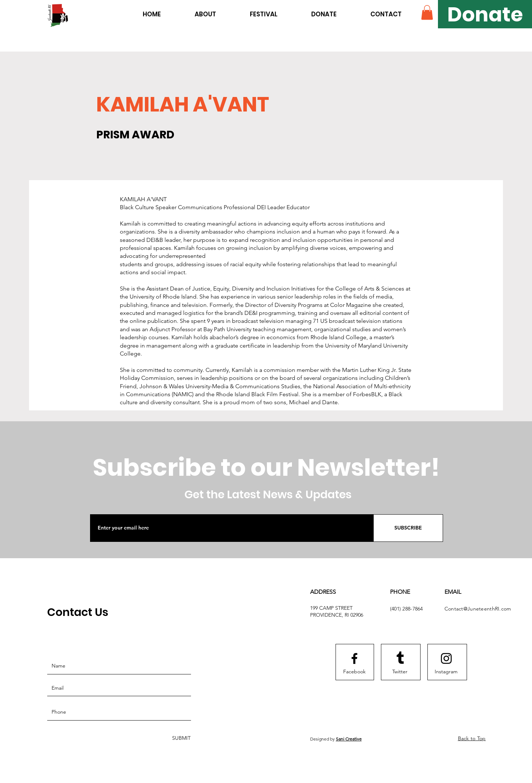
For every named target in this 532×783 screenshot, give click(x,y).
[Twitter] (400, 672)
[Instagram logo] (446, 658)
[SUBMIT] (181, 739)
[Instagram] (446, 672)
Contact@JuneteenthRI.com (478, 609)
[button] (427, 13)
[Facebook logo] (354, 658)
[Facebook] (354, 672)
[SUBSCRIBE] (408, 528)
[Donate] (485, 14)
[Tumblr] (400, 658)
